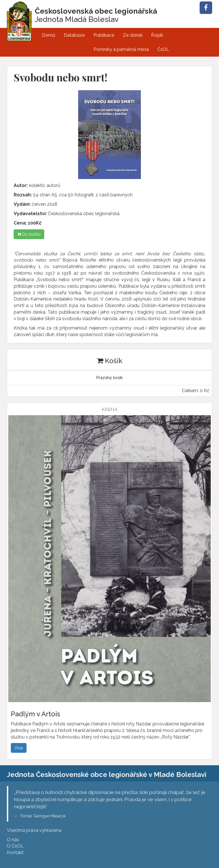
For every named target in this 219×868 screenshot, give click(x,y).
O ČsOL (15, 846)
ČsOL (163, 49)
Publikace (104, 35)
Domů (49, 35)
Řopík (157, 35)
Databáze (74, 35)
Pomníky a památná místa (121, 49)
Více (19, 748)
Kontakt (15, 852)
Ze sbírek (133, 35)
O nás (13, 840)
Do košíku (29, 234)
